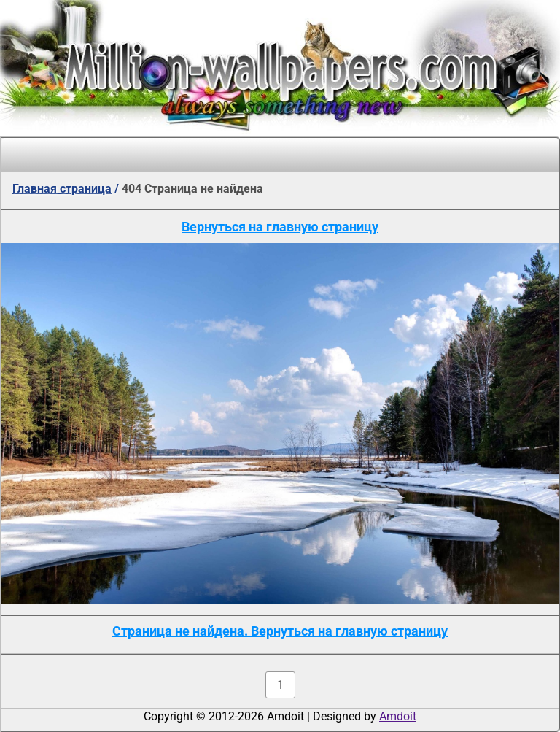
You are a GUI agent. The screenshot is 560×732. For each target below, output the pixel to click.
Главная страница (62, 189)
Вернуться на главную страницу (280, 227)
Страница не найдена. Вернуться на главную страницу (280, 631)
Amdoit (398, 716)
